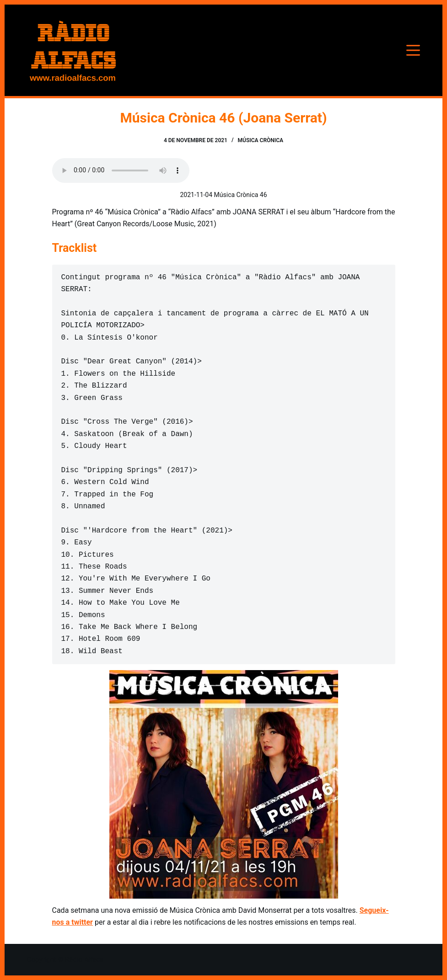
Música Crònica (261, 140)
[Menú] (413, 50)
